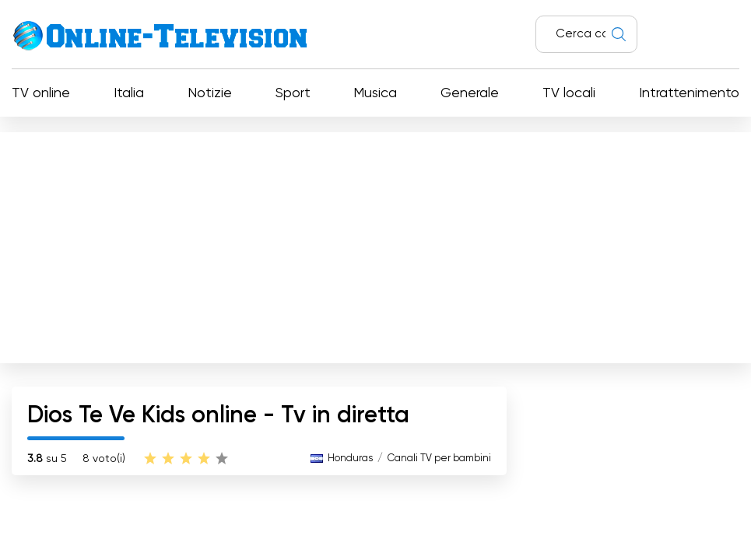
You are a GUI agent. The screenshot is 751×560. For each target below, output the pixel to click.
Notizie (210, 93)
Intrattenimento (689, 93)
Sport (293, 93)
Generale (470, 93)
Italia (129, 93)
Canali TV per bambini (439, 458)
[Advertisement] (375, 244)
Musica (375, 93)
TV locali (569, 93)
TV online (41, 93)
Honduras (350, 458)
